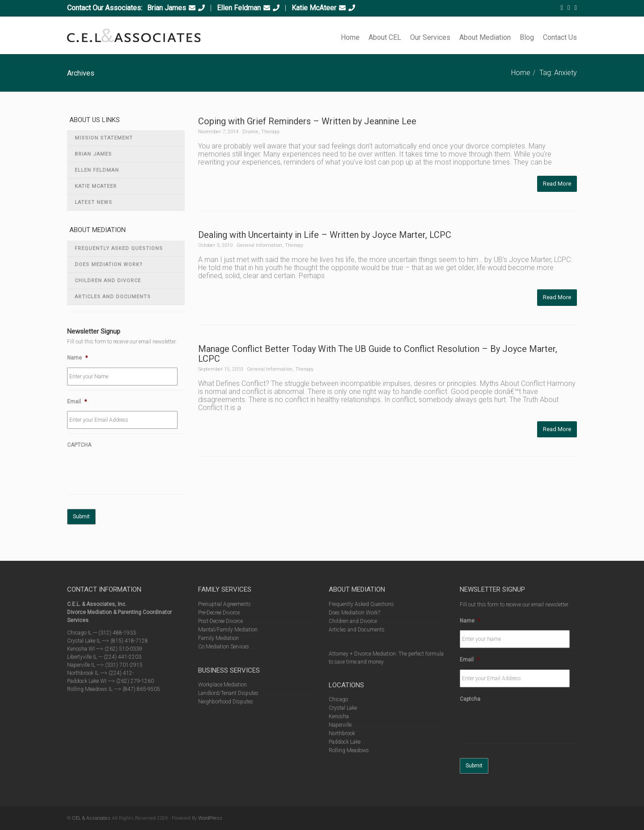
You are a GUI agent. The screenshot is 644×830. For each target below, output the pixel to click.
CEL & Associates (91, 818)
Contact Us (560, 37)
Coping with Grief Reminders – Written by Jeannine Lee (307, 121)
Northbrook (342, 733)
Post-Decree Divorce (220, 621)
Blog (527, 37)
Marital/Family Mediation (228, 630)
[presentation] (135, 472)
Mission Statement (104, 138)
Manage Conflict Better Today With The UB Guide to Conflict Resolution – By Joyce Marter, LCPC (378, 354)
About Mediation (485, 37)
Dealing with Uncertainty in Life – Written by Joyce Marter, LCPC (325, 235)
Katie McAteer (314, 8)
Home (350, 37)
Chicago (338, 699)
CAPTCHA (79, 445)
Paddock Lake (345, 742)
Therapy (270, 132)
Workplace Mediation (222, 685)
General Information (259, 245)
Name (77, 358)
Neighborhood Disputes (226, 702)
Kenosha (339, 716)
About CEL (385, 37)
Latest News (93, 202)
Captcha (470, 699)
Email (77, 402)
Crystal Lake (343, 708)
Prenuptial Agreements (225, 604)
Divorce (250, 132)
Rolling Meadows (349, 750)
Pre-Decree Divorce (219, 613)
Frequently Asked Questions (119, 248)
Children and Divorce (108, 281)
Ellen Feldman (239, 8)
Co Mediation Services (224, 647)
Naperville (340, 725)
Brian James (167, 8)
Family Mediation (218, 638)
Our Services (430, 37)
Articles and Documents (113, 297)
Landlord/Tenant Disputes (228, 693)
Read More (557, 184)
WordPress (210, 818)
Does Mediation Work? (109, 265)
